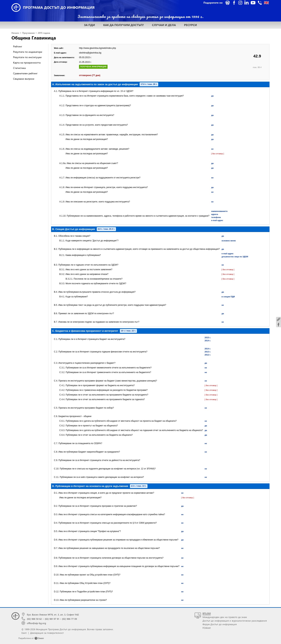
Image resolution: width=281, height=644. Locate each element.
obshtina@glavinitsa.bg (90, 53)
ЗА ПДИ (90, 25)
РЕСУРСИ (190, 25)
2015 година (44, 33)
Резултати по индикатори (28, 52)
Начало (15, 33)
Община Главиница (34, 38)
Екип (24, 633)
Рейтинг (18, 46)
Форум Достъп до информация (220, 624)
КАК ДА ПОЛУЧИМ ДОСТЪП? (123, 25)
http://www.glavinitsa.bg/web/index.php (97, 48)
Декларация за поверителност (47, 633)
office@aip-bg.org (36, 623)
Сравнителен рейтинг (25, 73)
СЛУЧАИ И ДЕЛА (164, 25)
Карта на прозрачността (27, 63)
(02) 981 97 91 (52, 619)
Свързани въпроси (24, 79)
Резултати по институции (27, 57)
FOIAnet (207, 628)
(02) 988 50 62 (34, 619)
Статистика (19, 68)
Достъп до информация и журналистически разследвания (235, 621)
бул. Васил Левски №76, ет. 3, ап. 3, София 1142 (53, 614)
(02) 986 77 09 (69, 619)
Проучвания (28, 33)
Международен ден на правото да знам (225, 617)
